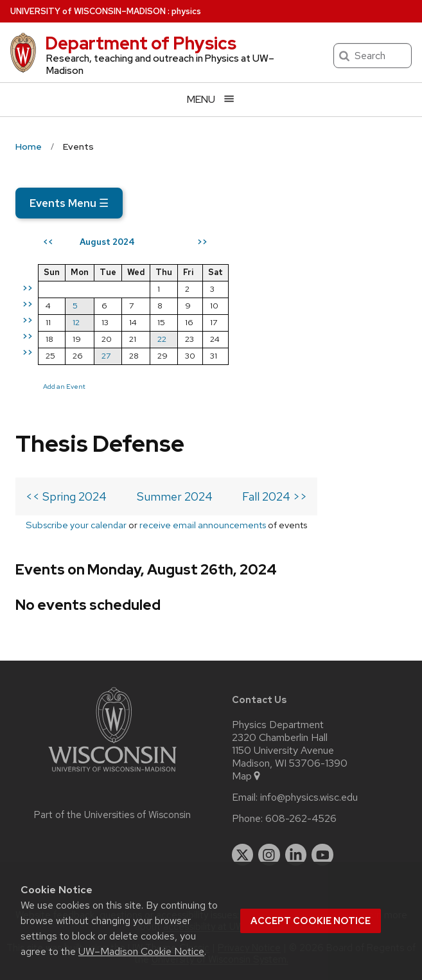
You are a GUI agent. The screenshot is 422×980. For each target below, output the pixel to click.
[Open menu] (211, 99)
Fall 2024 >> (275, 496)
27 (106, 356)
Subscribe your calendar (76, 525)
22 (162, 339)
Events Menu (69, 203)
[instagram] (269, 855)
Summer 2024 (175, 496)
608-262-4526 (301, 819)
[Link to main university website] (112, 774)
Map (247, 776)
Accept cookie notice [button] (311, 921)
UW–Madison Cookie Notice (141, 951)
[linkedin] (296, 855)
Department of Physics (141, 43)
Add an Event (64, 386)
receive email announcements (203, 525)
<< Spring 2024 (66, 496)
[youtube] (322, 855)
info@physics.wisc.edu (309, 797)
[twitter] (243, 855)
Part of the (112, 815)
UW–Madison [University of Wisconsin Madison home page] (88, 11)
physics (186, 11)
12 (76, 322)
